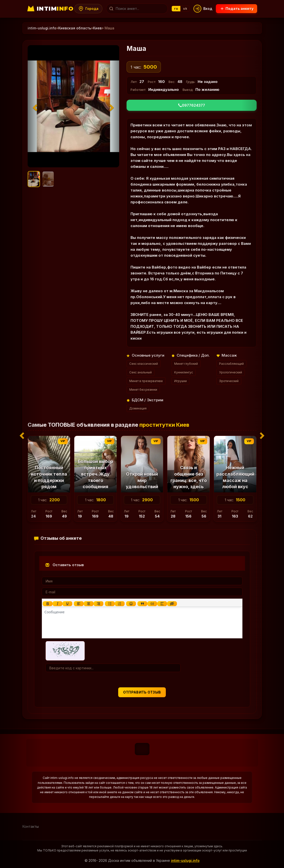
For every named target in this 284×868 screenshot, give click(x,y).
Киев (97, 28)
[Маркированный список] (110, 604)
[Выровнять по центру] (88, 604)
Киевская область (75, 28)
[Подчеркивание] (67, 604)
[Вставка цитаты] (142, 604)
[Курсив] (57, 604)
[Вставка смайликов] (131, 604)
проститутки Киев (164, 425)
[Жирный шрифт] (47, 604)
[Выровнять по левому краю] (78, 604)
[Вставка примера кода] (152, 604)
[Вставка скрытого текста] (172, 604)
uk (185, 9)
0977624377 (192, 105)
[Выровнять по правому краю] (98, 604)
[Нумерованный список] (119, 604)
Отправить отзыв (142, 692)
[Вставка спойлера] (162, 604)
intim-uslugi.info (185, 860)
